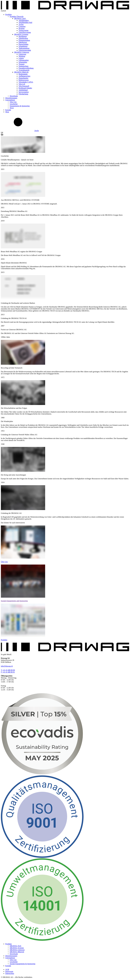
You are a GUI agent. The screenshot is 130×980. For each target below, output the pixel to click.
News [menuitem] (12, 108)
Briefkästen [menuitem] (23, 36)
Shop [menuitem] (7, 112)
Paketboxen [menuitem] (23, 42)
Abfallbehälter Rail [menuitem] (25, 22)
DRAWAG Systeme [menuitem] (21, 34)
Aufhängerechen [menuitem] (24, 76)
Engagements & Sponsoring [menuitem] (20, 106)
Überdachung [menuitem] (23, 94)
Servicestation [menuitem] (24, 92)
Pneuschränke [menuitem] (24, 44)
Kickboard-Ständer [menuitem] (25, 88)
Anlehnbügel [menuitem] (23, 90)
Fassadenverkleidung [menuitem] (26, 68)
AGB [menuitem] (7, 969)
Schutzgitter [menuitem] (23, 62)
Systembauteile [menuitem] (24, 70)
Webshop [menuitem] (22, 56)
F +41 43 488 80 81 (8, 672)
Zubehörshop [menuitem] (23, 38)
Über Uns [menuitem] (13, 102)
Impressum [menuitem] (9, 971)
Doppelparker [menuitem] (23, 78)
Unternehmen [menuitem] (10, 100)
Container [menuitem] (22, 26)
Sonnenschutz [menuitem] (24, 66)
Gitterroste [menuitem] (22, 54)
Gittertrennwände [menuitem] (25, 50)
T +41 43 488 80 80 (8, 670)
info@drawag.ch (7, 666)
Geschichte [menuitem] (14, 104)
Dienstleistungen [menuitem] (11, 98)
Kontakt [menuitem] (8, 110)
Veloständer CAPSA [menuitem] (26, 82)
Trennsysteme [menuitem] (24, 30)
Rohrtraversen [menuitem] (24, 80)
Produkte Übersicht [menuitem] (17, 16)
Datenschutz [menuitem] (10, 973)
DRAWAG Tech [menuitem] (20, 18)
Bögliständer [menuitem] (23, 74)
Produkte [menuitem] (9, 15)
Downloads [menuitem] (14, 96)
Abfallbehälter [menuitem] (24, 20)
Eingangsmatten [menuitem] (24, 40)
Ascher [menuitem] (21, 24)
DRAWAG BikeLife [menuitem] (21, 72)
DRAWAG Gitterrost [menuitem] (22, 52)
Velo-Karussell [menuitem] (24, 86)
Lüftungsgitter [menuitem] (24, 60)
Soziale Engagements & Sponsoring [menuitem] (23, 964)
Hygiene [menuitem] (22, 28)
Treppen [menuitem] (22, 64)
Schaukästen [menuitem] (23, 46)
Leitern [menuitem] (21, 58)
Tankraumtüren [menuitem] (24, 48)
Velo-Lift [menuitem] (22, 84)
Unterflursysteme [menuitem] (25, 32)
